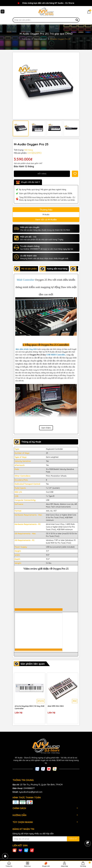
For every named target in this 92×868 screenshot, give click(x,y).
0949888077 (29, 788)
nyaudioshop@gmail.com (31, 792)
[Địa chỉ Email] (46, 839)
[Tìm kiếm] (77, 20)
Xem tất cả (46, 220)
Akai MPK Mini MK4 (56, 706)
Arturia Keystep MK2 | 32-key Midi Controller (30, 707)
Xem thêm (46, 428)
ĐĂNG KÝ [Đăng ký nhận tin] (73, 839)
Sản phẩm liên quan (33, 664)
